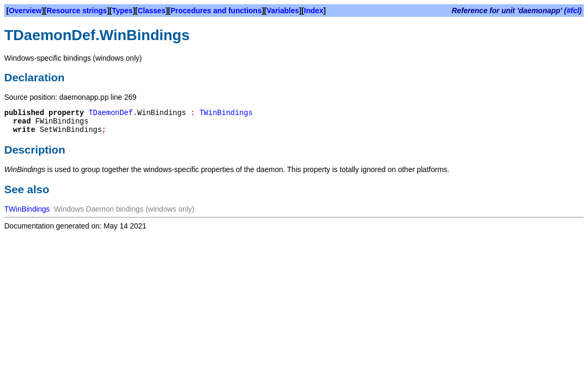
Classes (152, 11)
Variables (283, 11)
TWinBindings (226, 113)
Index (314, 11)
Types (122, 11)
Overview (25, 11)
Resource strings (77, 11)
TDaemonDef (111, 113)
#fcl (573, 11)
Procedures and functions (216, 11)
